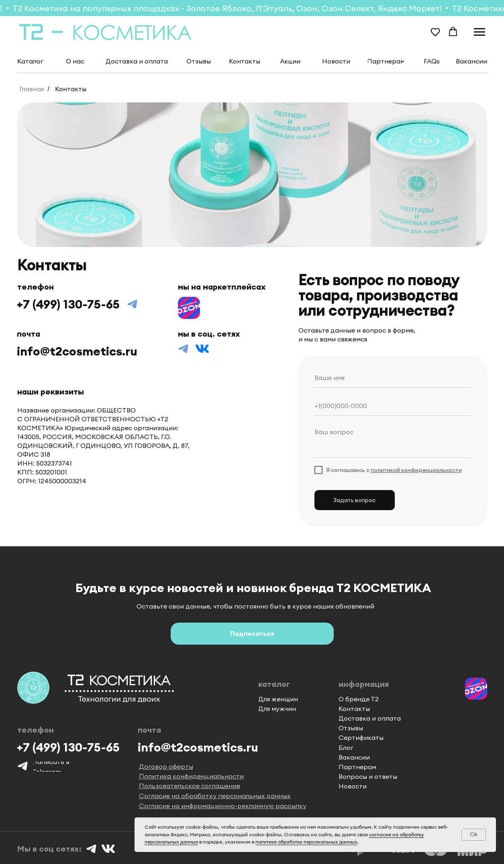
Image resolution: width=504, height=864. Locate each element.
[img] (189, 308)
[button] (435, 32)
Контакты (71, 89)
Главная (32, 89)
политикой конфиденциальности (416, 470)
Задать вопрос (354, 500)
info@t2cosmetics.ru (77, 351)
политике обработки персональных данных (306, 842)
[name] (393, 378)
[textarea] (393, 441)
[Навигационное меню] (480, 32)
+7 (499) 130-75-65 (68, 304)
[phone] (393, 406)
